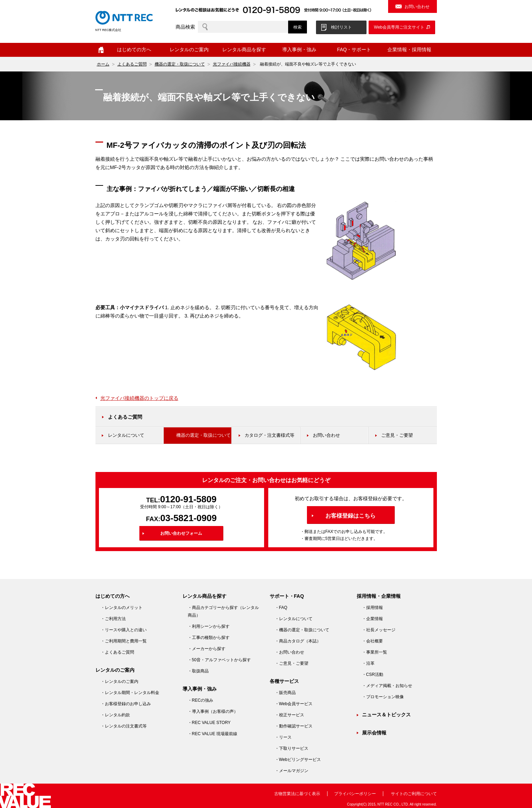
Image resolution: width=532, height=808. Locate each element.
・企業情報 (372, 619)
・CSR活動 (373, 674)
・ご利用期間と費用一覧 (124, 641)
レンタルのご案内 (189, 49)
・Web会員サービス (294, 704)
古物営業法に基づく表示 (297, 794)
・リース (283, 737)
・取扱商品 (198, 671)
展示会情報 (374, 733)
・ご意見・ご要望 (292, 663)
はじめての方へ (134, 49)
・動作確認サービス (294, 726)
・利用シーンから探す (209, 626)
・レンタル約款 (115, 715)
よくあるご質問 (132, 64)
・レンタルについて (294, 619)
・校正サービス (290, 715)
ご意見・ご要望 (397, 435)
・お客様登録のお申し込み (126, 704)
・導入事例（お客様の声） (213, 711)
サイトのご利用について (414, 794)
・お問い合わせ (290, 652)
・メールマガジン (292, 771)
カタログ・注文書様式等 (269, 435)
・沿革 (368, 663)
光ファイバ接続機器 (232, 64)
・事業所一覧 (375, 652)
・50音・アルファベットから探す (219, 660)
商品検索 (185, 27)
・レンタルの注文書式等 (124, 726)
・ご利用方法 (113, 619)
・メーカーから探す (207, 649)
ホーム (101, 50)
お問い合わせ (417, 7)
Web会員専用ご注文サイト (399, 27)
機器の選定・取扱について (180, 64)
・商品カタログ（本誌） (298, 641)
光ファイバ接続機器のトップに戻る (139, 398)
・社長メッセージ (379, 630)
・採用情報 (372, 608)
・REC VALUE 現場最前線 (213, 734)
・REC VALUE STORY (209, 723)
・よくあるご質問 (117, 652)
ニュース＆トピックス (386, 715)
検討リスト (341, 27)
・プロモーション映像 (383, 697)
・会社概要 (372, 641)
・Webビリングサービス (298, 760)
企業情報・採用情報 (409, 49)
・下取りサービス (292, 748)
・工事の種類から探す (209, 638)
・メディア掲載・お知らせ (387, 686)
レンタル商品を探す (244, 49)
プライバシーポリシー (355, 794)
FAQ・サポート (354, 49)
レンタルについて (126, 435)
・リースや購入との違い (124, 630)
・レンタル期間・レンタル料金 (130, 693)
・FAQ (281, 608)
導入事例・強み (299, 49)
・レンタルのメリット (122, 608)
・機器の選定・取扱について (302, 630)
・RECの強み (201, 700)
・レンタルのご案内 (119, 681)
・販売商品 (285, 693)
